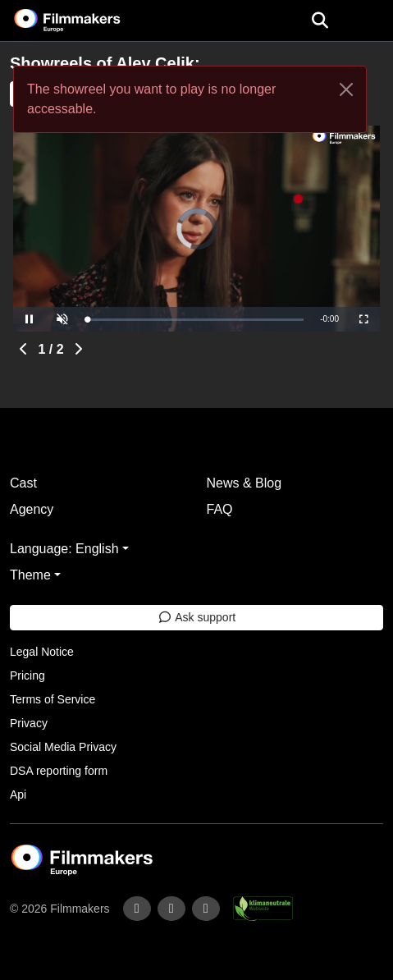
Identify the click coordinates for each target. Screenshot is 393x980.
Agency (32, 509)
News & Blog (244, 483)
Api (18, 795)
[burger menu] (368, 21)
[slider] (195, 320)
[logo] (87, 21)
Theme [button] (30, 575)
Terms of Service (53, 699)
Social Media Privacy (63, 747)
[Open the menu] (320, 21)
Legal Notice (42, 652)
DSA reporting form (59, 771)
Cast (23, 483)
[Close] (346, 89)
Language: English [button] (64, 549)
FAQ (220, 509)
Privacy (29, 723)
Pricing (27, 675)
